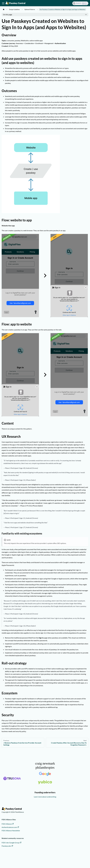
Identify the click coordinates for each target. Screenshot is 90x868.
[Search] (80, 3)
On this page (8, 15)
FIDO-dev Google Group (11, 843)
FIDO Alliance (8, 824)
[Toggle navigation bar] (3, 3)
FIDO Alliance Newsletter (11, 831)
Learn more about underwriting (45, 797)
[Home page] (4, 10)
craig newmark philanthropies (45, 765)
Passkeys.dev (7, 846)
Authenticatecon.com (10, 827)
